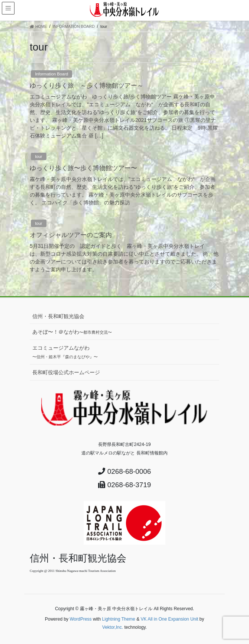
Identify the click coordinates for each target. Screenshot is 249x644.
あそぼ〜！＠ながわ (72, 332)
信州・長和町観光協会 (58, 316)
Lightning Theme (119, 619)
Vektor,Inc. (113, 627)
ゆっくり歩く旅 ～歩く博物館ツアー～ (87, 86)
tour (38, 156)
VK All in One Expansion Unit (169, 619)
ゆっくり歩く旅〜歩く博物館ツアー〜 (83, 168)
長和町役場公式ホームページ (66, 372)
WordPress (80, 619)
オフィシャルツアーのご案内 (71, 235)
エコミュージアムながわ (65, 352)
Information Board (51, 74)
